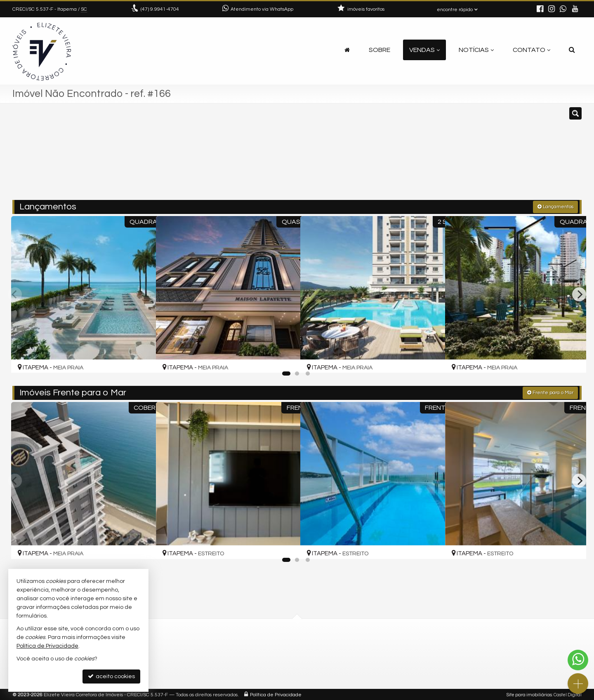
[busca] (572, 50)
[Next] (579, 294)
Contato (532, 50)
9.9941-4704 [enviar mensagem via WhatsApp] (160, 9)
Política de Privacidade (276, 694)
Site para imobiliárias (529, 694)
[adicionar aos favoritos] (140, 358)
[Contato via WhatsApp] (578, 660)
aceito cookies (111, 676)
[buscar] (465, 155)
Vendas (424, 50)
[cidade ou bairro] (389, 155)
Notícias (476, 50)
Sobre (379, 50)
